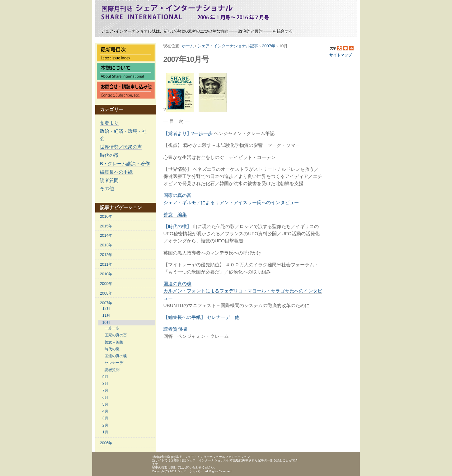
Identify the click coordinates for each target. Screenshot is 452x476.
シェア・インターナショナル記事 (228, 46)
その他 (107, 188)
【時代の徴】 (177, 226)
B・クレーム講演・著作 (125, 163)
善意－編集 (175, 215)
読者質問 (109, 180)
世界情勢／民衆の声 (121, 147)
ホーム (188, 46)
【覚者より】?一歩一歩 (188, 133)
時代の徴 (109, 155)
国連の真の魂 (243, 291)
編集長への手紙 (116, 172)
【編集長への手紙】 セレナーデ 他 (201, 317)
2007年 (268, 46)
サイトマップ (341, 55)
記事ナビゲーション (121, 207)
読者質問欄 (175, 329)
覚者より (109, 123)
